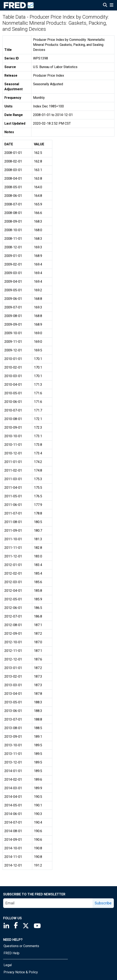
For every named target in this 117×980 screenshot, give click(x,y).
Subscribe (103, 903)
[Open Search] (105, 5)
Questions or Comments (21, 946)
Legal (8, 965)
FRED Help (12, 953)
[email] (48, 903)
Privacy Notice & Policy (21, 972)
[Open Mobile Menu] (111, 5)
